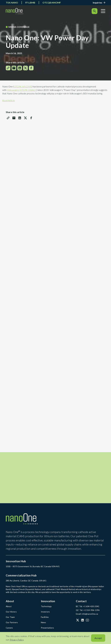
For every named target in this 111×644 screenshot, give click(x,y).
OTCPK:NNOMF (23, 86)
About (9, 608)
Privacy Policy (17, 640)
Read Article (9, 100)
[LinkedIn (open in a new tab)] (83, 622)
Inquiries (97, 3)
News (43, 624)
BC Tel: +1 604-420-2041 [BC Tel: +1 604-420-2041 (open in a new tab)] (87, 608)
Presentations (47, 629)
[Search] (95, 11)
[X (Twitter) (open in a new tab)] (78, 622)
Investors (45, 614)
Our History (11, 614)
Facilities (45, 619)
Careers (9, 629)
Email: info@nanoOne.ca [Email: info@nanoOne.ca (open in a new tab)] (86, 616)
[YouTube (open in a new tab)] (87, 622)
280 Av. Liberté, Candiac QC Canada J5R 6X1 (26, 583)
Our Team (10, 619)
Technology (46, 608)
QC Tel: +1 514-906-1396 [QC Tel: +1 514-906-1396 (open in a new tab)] (87, 612)
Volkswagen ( (14, 90)
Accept (98, 638)
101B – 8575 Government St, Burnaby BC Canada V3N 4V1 (32, 569)
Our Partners (11, 624)
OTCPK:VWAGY (28, 90)
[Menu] (103, 11)
